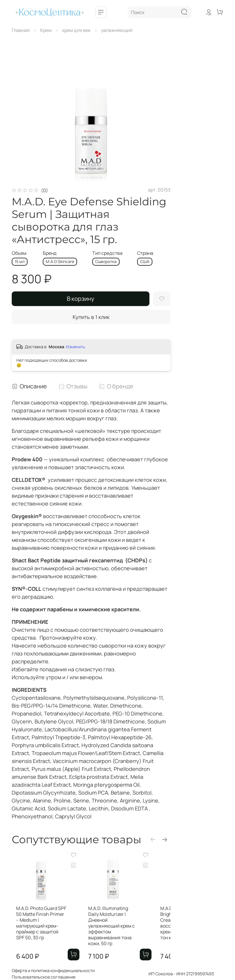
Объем (19, 253)
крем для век (76, 30)
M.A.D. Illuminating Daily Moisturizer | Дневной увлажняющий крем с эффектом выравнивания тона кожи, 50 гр (124, 932)
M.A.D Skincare (60, 261)
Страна (145, 253)
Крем (46, 30)
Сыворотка (106, 261)
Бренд (50, 253)
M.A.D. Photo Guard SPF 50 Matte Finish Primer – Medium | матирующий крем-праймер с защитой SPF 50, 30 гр (40, 932)
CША (145, 261)
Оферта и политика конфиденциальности (53, 970)
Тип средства (107, 253)
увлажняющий (117, 30)
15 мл (20, 261)
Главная (21, 30)
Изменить (75, 347)
